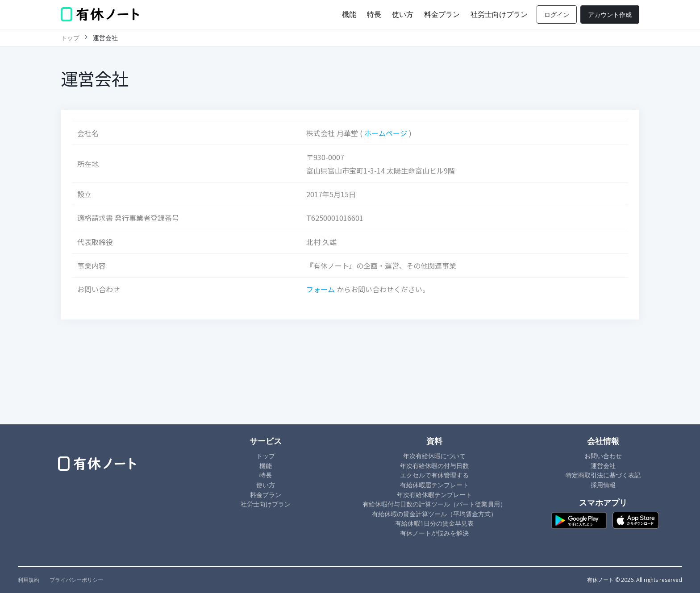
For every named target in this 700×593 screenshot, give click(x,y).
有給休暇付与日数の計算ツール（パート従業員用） (434, 504)
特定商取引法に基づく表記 (603, 475)
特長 (374, 14)
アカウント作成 (610, 15)
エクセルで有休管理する (434, 475)
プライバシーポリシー (76, 580)
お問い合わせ (603, 456)
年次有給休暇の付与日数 (434, 466)
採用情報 (603, 485)
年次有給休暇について (434, 456)
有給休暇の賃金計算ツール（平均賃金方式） (434, 514)
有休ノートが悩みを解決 (434, 533)
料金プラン (442, 14)
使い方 (403, 14)
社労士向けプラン (499, 14)
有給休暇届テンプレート (434, 485)
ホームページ (386, 133)
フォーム (321, 289)
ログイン (557, 15)
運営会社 (603, 466)
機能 (349, 14)
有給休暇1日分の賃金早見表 (434, 523)
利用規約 (29, 580)
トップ (70, 38)
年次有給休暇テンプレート (434, 495)
